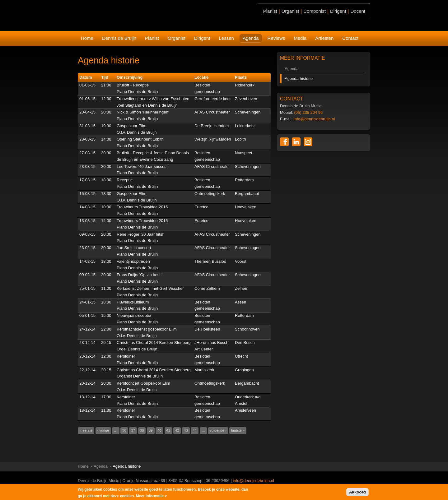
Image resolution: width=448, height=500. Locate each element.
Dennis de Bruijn (119, 38)
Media (300, 38)
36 (124, 430)
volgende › (218, 430)
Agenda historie (299, 79)
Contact (350, 38)
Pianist (152, 38)
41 (168, 430)
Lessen (226, 38)
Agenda (251, 38)
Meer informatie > (152, 496)
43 (186, 430)
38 (142, 430)
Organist (177, 38)
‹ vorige (103, 430)
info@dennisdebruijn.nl (314, 119)
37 (133, 430)
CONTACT (292, 99)
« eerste (86, 430)
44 (195, 430)
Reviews (276, 38)
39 (151, 430)
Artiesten (324, 38)
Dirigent (202, 38)
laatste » (238, 430)
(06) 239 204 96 (309, 112)
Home (87, 38)
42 (177, 430)
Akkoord (357, 492)
